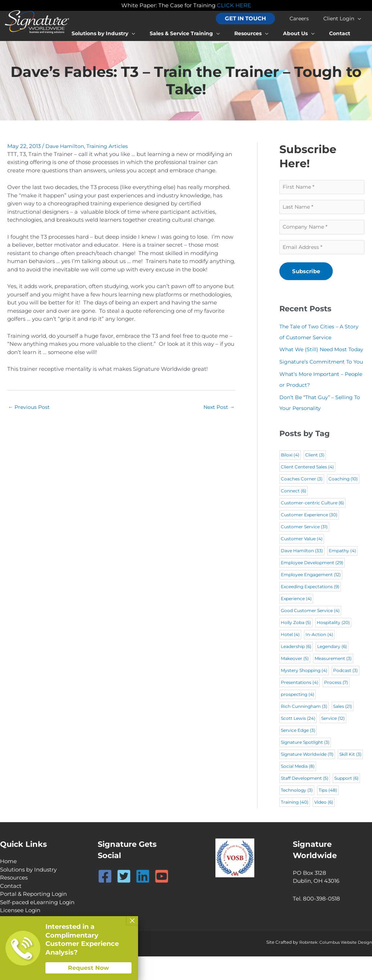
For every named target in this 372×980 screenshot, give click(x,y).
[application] (361, 19)
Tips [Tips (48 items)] (328, 814)
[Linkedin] (143, 900)
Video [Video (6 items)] (324, 826)
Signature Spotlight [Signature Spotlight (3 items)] (305, 766)
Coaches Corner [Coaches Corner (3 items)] (302, 503)
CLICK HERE (234, 5)
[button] (260, 19)
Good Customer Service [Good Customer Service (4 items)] (310, 634)
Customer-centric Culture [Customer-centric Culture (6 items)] (312, 527)
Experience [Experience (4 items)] (296, 622)
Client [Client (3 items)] (315, 479)
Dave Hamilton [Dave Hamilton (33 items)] (302, 575)
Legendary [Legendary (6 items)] (332, 670)
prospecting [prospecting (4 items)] (298, 718)
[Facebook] (105, 900)
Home (8, 885)
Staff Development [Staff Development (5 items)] (305, 802)
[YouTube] (162, 900)
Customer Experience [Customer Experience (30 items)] (309, 539)
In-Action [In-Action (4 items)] (319, 658)
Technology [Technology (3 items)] (297, 814)
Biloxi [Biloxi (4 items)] (290, 479)
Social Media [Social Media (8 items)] (298, 790)
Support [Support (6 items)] (346, 802)
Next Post (218, 408)
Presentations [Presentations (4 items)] (300, 706)
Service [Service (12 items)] (333, 742)
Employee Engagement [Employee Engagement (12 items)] (311, 598)
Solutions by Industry (28, 893)
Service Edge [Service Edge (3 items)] (298, 754)
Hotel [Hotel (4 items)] (290, 658)
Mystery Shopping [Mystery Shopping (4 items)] (304, 694)
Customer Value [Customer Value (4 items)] (302, 563)
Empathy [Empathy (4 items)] (342, 575)
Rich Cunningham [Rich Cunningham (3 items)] (304, 730)
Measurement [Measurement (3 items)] (333, 682)
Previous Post (30, 408)
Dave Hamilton (66, 146)
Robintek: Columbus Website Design (332, 966)
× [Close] (132, 920)
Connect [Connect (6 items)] (294, 515)
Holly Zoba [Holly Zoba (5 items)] (296, 646)
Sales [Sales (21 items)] (343, 730)
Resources (14, 901)
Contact (11, 909)
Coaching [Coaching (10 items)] (343, 503)
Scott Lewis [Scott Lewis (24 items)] (298, 742)
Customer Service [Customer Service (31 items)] (304, 551)
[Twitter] (124, 900)
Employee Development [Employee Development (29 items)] (312, 587)
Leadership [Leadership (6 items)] (296, 670)
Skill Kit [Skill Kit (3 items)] (350, 778)
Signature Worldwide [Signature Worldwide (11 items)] (307, 778)
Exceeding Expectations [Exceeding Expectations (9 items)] (310, 610)
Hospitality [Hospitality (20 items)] (333, 646)
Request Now (88, 968)
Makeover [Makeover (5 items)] (295, 682)
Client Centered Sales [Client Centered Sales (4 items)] (307, 491)
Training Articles (110, 146)
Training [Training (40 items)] (295, 826)
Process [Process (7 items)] (336, 706)
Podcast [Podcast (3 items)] (345, 694)
